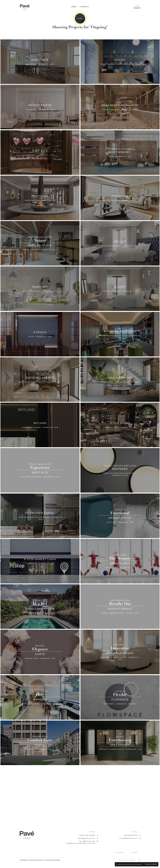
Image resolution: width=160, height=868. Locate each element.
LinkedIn (134, 852)
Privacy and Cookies (127, 860)
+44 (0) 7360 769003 (87, 835)
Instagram (120, 852)
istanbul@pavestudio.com (128, 838)
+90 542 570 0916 (131, 835)
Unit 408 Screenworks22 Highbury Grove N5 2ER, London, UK (80, 842)
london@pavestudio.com (86, 838)
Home (74, 7)
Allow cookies (151, 864)
